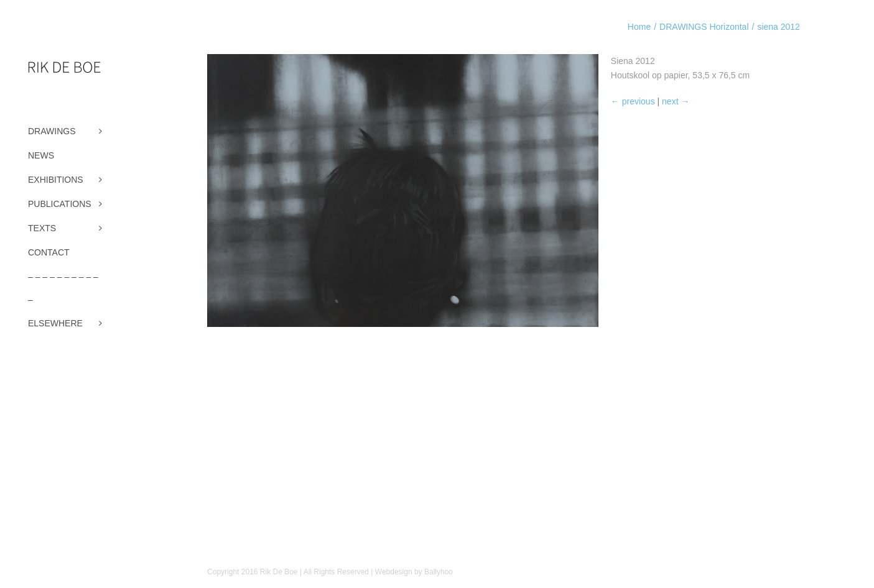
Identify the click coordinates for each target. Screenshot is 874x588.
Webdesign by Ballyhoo (414, 572)
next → (676, 101)
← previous (633, 101)
